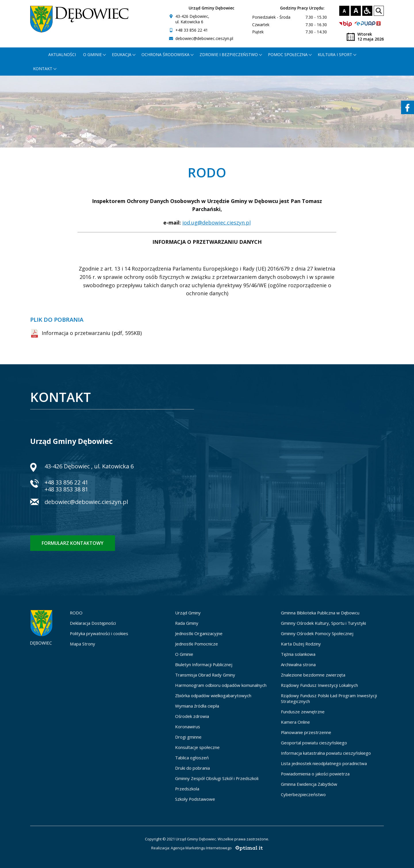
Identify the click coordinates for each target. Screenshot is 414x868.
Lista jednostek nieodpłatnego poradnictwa (324, 763)
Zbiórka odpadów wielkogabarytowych (213, 695)
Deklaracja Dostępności (93, 623)
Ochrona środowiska (165, 54)
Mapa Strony (83, 644)
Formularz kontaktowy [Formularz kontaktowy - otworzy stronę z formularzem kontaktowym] (73, 543)
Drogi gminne (188, 737)
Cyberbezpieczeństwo (303, 794)
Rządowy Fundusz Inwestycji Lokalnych (319, 685)
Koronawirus (188, 727)
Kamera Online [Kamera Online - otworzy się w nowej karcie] (295, 722)
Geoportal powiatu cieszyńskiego (314, 743)
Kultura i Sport (335, 54)
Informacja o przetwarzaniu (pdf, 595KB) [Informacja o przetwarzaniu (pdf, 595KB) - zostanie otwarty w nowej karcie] (86, 333)
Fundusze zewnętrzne (303, 712)
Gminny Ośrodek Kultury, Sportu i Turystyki (323, 623)
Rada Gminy (187, 623)
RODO (76, 613)
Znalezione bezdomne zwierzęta (313, 675)
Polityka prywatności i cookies (99, 633)
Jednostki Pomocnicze (197, 644)
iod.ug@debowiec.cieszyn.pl (216, 223)
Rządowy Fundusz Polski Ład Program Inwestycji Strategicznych (329, 698)
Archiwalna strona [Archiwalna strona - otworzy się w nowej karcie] (298, 664)
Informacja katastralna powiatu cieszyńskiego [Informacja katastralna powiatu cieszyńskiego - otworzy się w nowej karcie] (326, 753)
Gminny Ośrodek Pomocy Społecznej (317, 633)
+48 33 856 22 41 (192, 30)
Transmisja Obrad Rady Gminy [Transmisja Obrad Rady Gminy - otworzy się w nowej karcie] (205, 675)
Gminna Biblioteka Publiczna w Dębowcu (320, 613)
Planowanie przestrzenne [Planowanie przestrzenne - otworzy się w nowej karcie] (306, 732)
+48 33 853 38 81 (66, 489)
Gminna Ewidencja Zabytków (309, 784)
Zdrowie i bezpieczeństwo (229, 54)
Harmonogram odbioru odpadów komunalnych (221, 685)
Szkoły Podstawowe (195, 799)
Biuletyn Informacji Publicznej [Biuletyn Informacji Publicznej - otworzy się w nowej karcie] (204, 664)
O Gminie (184, 654)
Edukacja (122, 54)
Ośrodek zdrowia (192, 716)
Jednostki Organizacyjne (199, 633)
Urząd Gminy (188, 613)
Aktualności (62, 54)
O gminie (92, 54)
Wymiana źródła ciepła (197, 706)
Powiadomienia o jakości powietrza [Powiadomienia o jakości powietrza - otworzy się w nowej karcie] (315, 774)
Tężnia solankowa (298, 654)
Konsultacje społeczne (197, 747)
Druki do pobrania (192, 768)
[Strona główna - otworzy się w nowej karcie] (37, 54)
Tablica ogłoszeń (192, 758)
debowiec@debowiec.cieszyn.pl (204, 38)
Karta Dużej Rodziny (301, 644)
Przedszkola (187, 789)
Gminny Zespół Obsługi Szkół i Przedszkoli (217, 778)
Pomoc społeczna (288, 54)
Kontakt (43, 69)
